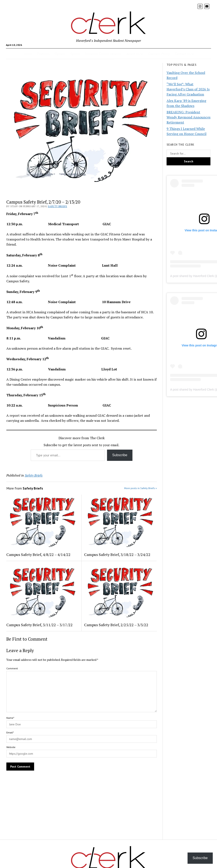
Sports (75, 54)
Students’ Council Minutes (103, 54)
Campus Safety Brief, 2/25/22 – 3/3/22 (116, 625)
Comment (12, 668)
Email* (10, 732)
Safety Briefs (58, 206)
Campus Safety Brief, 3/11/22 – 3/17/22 (40, 625)
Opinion (60, 54)
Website (11, 747)
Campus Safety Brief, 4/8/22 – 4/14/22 (38, 554)
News (28, 54)
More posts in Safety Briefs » (140, 488)
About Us (133, 54)
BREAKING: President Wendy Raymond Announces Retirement (188, 117)
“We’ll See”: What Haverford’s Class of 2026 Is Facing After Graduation (188, 89)
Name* (10, 718)
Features (43, 54)
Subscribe (120, 455)
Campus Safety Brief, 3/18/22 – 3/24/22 (117, 554)
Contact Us (183, 54)
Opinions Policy (159, 54)
